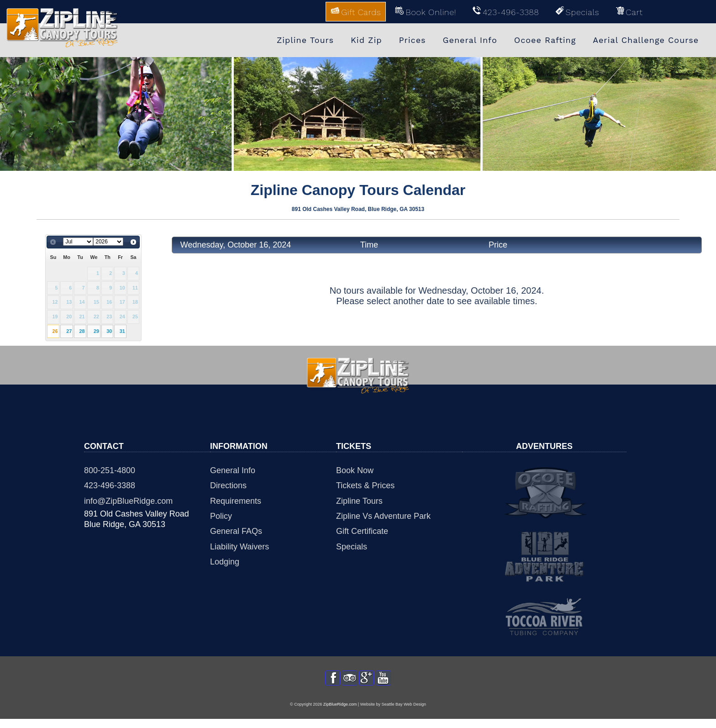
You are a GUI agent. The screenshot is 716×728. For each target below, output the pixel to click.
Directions (228, 485)
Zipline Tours (359, 501)
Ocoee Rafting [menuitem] (545, 40)
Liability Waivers (240, 547)
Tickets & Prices (365, 485)
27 (69, 331)
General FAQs (236, 531)
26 (55, 331)
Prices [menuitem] (412, 40)
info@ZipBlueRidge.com (128, 501)
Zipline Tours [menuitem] (305, 40)
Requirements (236, 501)
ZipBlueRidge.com (340, 713)
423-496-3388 (110, 485)
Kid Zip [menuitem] (366, 40)
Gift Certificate (362, 531)
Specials (352, 547)
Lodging (225, 562)
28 (82, 331)
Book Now (355, 470)
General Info (233, 470)
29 (96, 331)
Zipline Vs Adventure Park (383, 516)
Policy (221, 516)
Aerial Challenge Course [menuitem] (646, 40)
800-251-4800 (110, 470)
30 (109, 331)
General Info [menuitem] (470, 40)
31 (122, 331)
